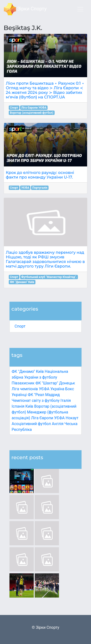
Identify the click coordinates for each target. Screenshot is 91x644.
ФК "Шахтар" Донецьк (55, 383)
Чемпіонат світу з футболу (36, 401)
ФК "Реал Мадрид (44, 395)
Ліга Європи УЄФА (48, 418)
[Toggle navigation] (80, 9)
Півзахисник (23, 383)
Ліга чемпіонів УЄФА (31, 389)
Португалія (40, 188)
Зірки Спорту (25, 9)
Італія (66, 401)
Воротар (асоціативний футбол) (32, 113)
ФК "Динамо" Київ (28, 371)
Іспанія (18, 406)
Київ (29, 406)
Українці (19, 395)
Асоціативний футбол (31, 424)
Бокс (70, 389)
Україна (58, 389)
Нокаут (72, 418)
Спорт (20, 326)
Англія (58, 424)
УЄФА (25, 188)
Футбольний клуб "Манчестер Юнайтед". (49, 277)
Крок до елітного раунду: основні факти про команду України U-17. (40, 175)
